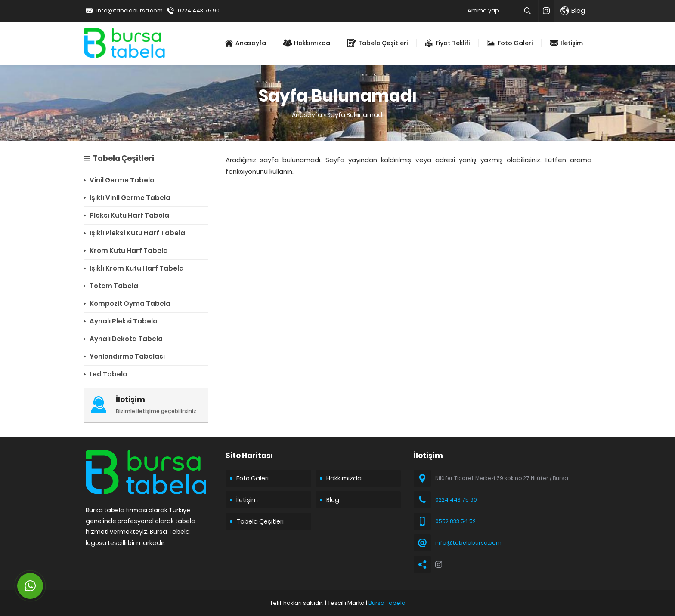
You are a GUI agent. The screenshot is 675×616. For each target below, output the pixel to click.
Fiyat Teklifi (447, 43)
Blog (573, 11)
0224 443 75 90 (199, 11)
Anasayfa (245, 43)
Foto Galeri (510, 43)
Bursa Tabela (387, 603)
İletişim (566, 43)
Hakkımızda (307, 43)
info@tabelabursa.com (130, 11)
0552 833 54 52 (455, 521)
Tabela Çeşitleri (378, 43)
